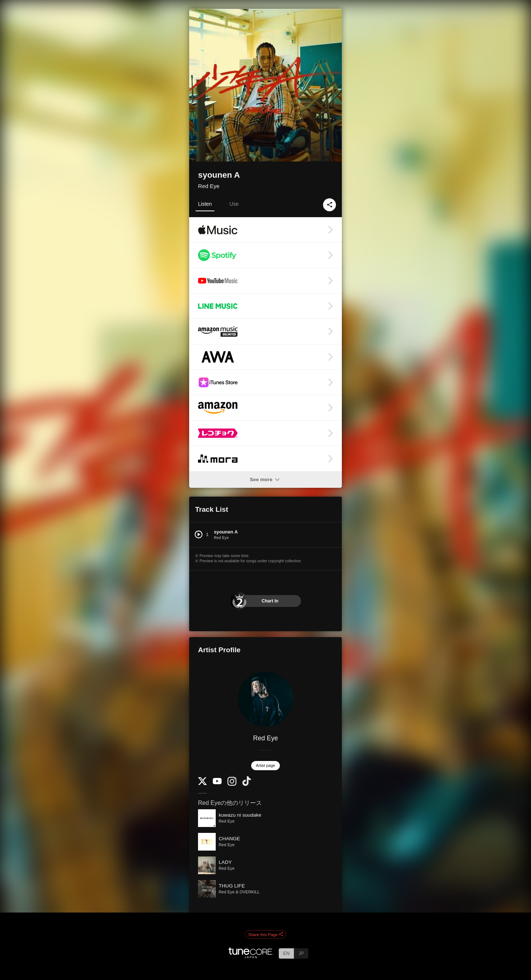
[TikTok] (247, 784)
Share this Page (265, 935)
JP (301, 953)
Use (234, 204)
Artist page (265, 765)
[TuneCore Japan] (251, 956)
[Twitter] (202, 783)
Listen (205, 204)
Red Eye (209, 186)
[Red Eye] (265, 699)
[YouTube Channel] (217, 783)
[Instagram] (232, 784)
